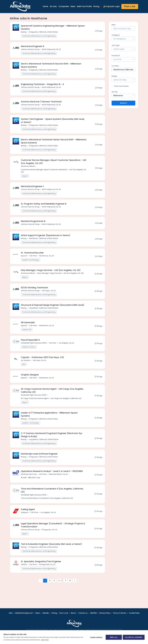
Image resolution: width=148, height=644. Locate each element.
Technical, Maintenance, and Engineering (39, 36)
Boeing (24, 32)
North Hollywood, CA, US (52, 50)
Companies (64, 6)
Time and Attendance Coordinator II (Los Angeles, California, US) (47, 504)
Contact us (83, 613)
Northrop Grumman (29, 480)
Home (45, 6)
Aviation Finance (29, 351)
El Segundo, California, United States (43, 32)
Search (123, 103)
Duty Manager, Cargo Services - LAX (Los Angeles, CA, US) (61, 276)
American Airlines (28, 168)
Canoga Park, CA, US (47, 571)
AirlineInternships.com (24, 613)
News (73, 6)
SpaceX (24, 259)
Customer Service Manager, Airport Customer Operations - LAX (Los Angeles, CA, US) (54, 172)
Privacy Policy (105, 613)
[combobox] (123, 39)
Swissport (25, 518)
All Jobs (53, 6)
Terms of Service (119, 613)
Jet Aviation (26, 364)
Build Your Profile (84, 6)
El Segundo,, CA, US (50, 536)
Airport (25, 178)
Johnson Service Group (30, 50)
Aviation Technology (31, 263)
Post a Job (130, 6)
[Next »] (75, 587)
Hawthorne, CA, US (47, 259)
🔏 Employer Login (111, 6)
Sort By (115, 92)
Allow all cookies (134, 637)
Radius (114, 76)
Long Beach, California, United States (44, 312)
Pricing (96, 6)
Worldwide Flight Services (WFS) (34, 347)
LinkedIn (46, 613)
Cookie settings (96, 637)
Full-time (33, 259)
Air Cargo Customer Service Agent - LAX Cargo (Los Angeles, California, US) (51, 403)
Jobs (10, 613)
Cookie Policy (134, 613)
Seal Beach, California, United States (43, 241)
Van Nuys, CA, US (40, 364)
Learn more (45, 640)
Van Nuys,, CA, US (49, 294)
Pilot (24, 369)
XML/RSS (93, 613)
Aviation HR (27, 333)
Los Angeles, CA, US (66, 347)
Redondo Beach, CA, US (58, 480)
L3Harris (24, 571)
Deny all (114, 637)
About (73, 613)
